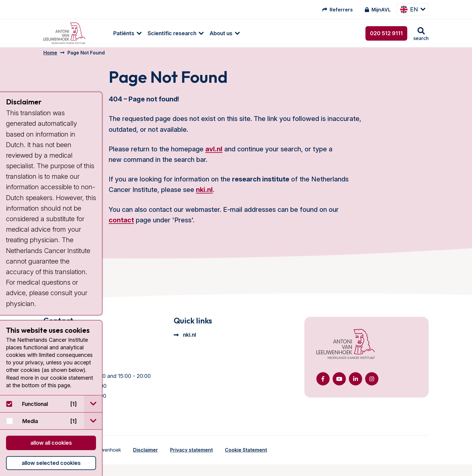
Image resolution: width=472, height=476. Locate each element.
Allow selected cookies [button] (51, 463)
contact (121, 224)
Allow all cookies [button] (51, 443)
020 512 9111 (386, 33)
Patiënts (108, 33)
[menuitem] (109, 33)
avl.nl (214, 153)
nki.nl (204, 194)
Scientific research (156, 33)
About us (205, 33)
